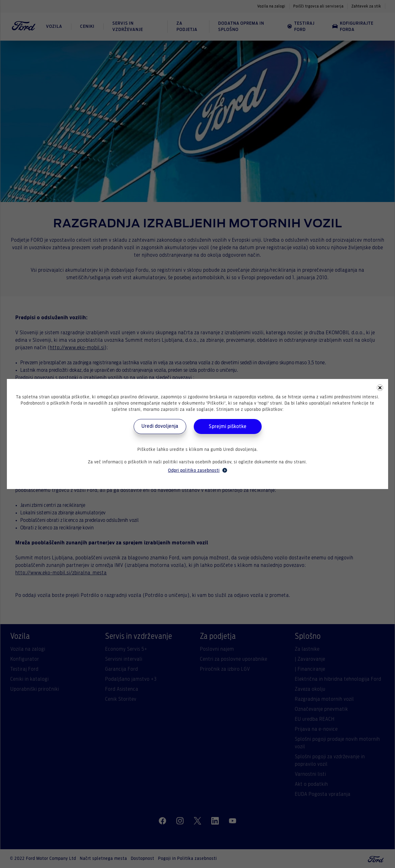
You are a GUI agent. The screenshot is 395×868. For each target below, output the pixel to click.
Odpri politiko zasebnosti (198, 470)
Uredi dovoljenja (160, 426)
